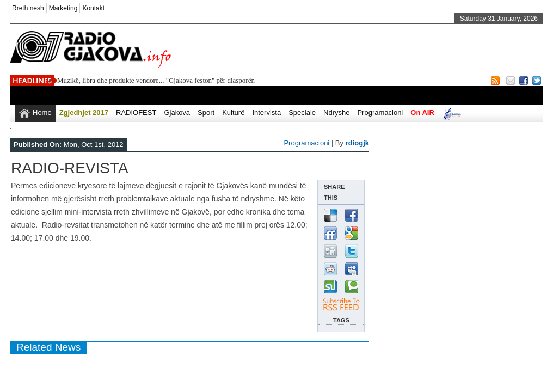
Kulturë (233, 112)
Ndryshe (336, 112)
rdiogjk (357, 143)
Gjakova (177, 112)
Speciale (302, 112)
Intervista (266, 112)
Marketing (63, 8)
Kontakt (93, 8)
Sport (206, 112)
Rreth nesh (28, 8)
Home (42, 112)
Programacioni (380, 112)
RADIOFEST (136, 112)
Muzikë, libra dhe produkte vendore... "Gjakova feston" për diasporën (156, 80)
